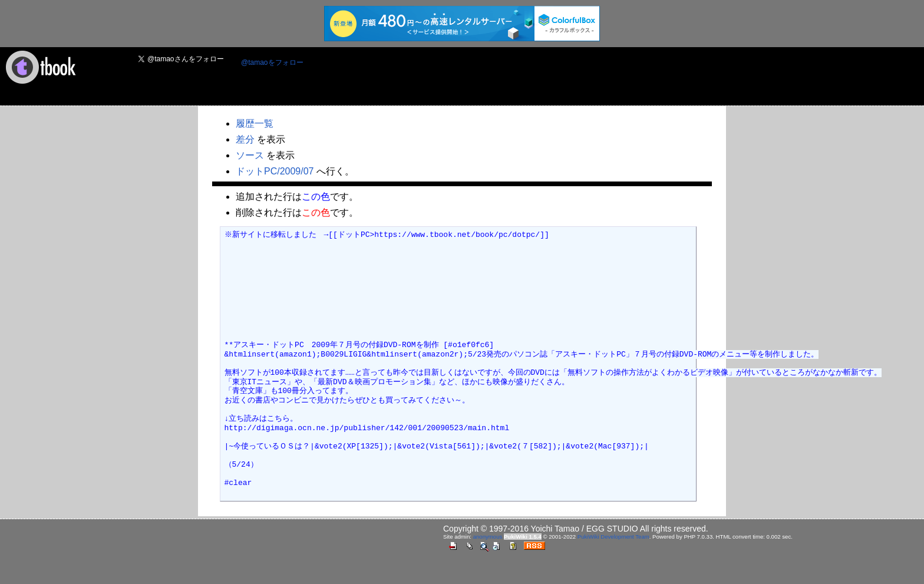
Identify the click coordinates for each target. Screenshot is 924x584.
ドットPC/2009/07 (275, 171)
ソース (250, 155)
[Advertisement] (527, 77)
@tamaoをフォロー (272, 62)
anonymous (488, 537)
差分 (245, 139)
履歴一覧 (255, 123)
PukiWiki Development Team (613, 537)
